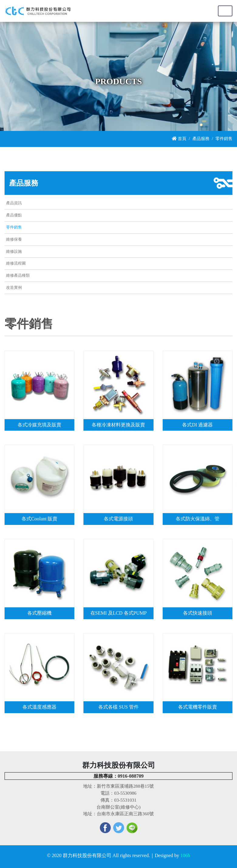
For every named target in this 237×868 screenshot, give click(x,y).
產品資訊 (14, 203)
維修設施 (14, 252)
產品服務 (201, 139)
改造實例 (14, 288)
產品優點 (14, 215)
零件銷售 (14, 227)
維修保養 (14, 239)
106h (185, 855)
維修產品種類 (18, 275)
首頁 (179, 139)
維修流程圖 (16, 263)
